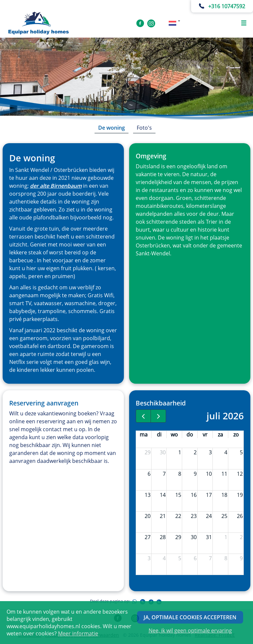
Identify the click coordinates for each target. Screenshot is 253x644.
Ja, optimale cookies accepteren (190, 617)
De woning (112, 128)
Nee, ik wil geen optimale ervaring (190, 630)
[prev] (143, 416)
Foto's (144, 128)
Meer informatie (78, 633)
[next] (158, 416)
